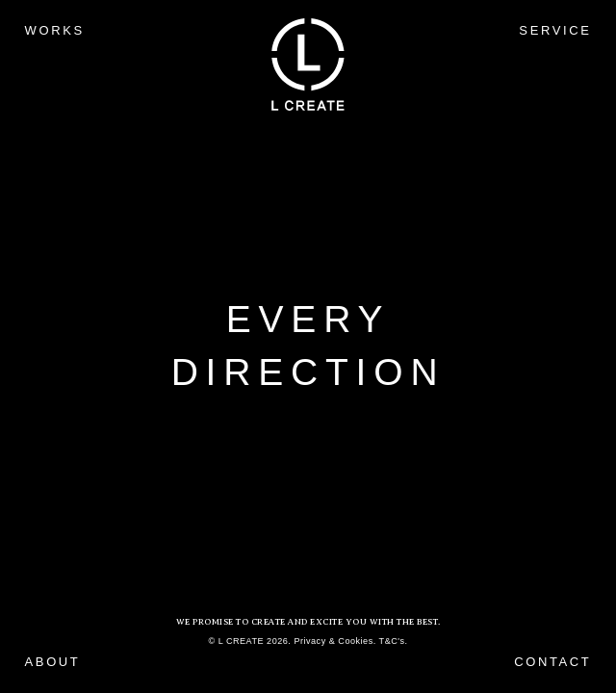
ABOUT (53, 662)
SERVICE (555, 30)
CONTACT (552, 662)
